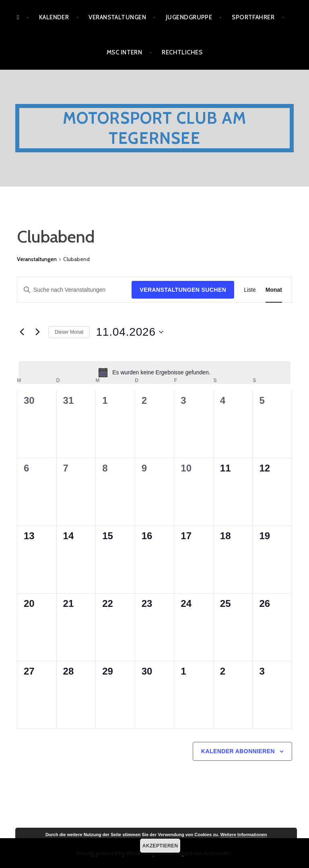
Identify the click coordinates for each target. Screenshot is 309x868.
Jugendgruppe (189, 17)
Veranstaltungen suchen (183, 290)
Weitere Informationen (244, 835)
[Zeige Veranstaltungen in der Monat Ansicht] (274, 290)
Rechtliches (182, 52)
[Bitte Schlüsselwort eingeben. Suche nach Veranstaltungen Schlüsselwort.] (74, 290)
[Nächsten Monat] (37, 332)
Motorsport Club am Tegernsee (155, 128)
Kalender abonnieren (238, 751)
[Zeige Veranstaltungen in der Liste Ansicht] (250, 290)
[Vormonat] (22, 332)
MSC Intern (125, 52)
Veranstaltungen (117, 17)
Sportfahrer (253, 17)
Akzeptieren (160, 846)
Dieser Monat (69, 332)
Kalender (54, 17)
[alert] (154, 372)
